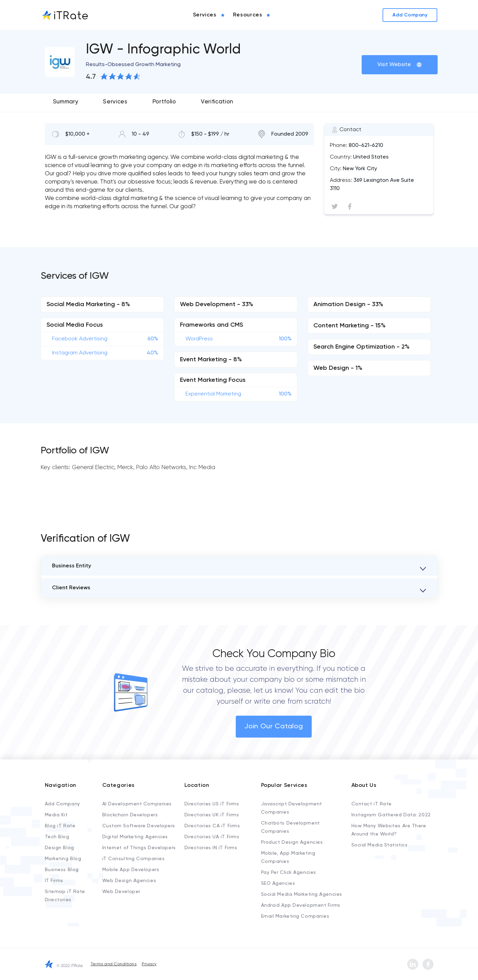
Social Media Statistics (380, 845)
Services (115, 102)
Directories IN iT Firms (211, 848)
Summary (66, 102)
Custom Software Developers (139, 826)
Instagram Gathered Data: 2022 (391, 815)
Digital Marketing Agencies (135, 837)
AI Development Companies (137, 804)
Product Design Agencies (292, 842)
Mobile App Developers (131, 870)
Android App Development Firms (301, 905)
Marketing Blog (63, 859)
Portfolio (164, 102)
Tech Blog (57, 837)
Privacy (149, 964)
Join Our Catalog (274, 727)
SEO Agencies (278, 883)
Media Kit (56, 815)
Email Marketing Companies (295, 916)
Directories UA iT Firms (212, 837)
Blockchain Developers (130, 815)
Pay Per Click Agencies (289, 872)
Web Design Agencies (129, 881)
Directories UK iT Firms (212, 815)
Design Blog (60, 848)
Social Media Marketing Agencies (302, 894)
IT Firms (54, 881)
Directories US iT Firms (212, 804)
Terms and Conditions (114, 964)
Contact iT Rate (372, 804)
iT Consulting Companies (134, 859)
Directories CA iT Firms (212, 826)
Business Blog (62, 870)
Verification (217, 102)
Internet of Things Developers (139, 848)
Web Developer (121, 892)
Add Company (62, 804)
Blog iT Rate (60, 826)
